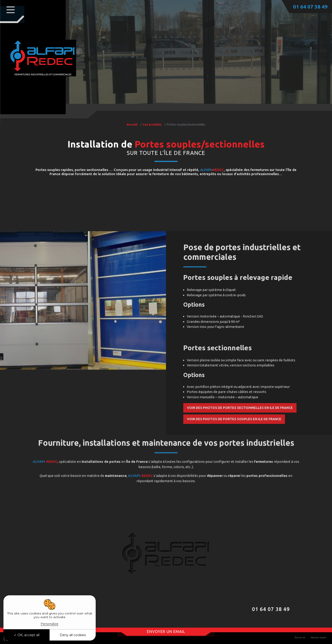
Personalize (50, 624)
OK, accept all (27, 635)
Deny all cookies (73, 635)
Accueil (132, 124)
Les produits (152, 124)
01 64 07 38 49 (310, 7)
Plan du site (300, 637)
